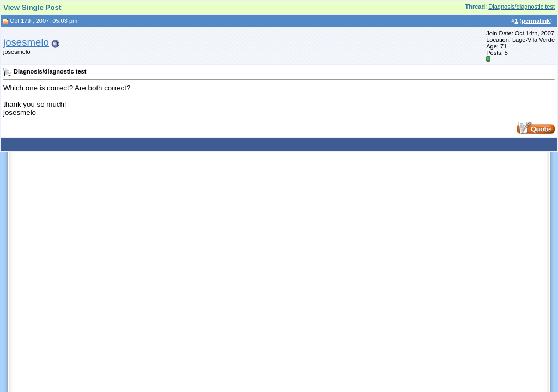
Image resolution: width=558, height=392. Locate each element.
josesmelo (26, 42)
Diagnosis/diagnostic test (521, 7)
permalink (536, 21)
